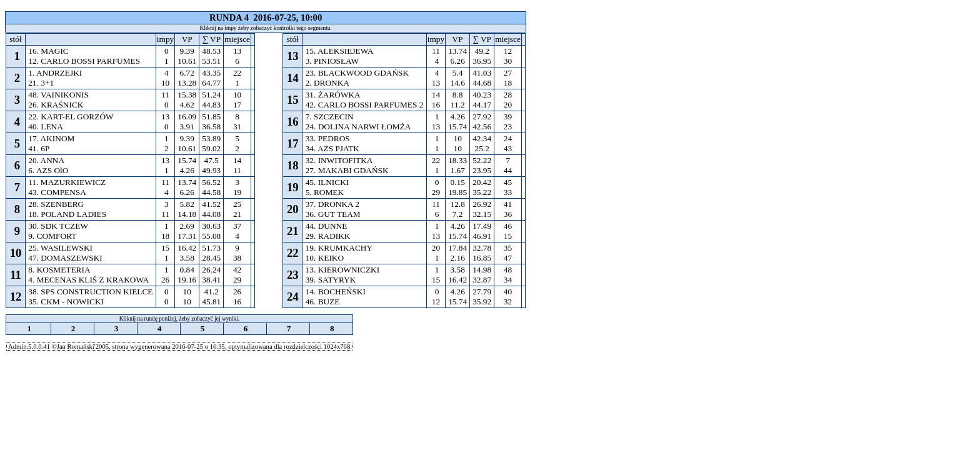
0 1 (165, 56)
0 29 (436, 187)
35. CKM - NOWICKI (66, 302)
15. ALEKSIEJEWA (339, 51)
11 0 (166, 100)
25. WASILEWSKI (60, 248)
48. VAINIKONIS (58, 95)
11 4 (166, 187)
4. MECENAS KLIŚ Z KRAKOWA (88, 280)
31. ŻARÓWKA (332, 95)
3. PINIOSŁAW (332, 61)
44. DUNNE (326, 226)
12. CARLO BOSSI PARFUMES (84, 61)
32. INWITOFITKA (339, 160)
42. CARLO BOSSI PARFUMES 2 (364, 105)
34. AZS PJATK (332, 148)
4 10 (166, 78)
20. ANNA (46, 160)
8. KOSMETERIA (59, 270)
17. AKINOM (52, 138)
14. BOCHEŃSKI (335, 292)
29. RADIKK (328, 236)
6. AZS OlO (48, 170)
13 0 (166, 122)
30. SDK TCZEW (58, 226)
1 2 (165, 143)
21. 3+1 (41, 83)
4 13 (436, 78)
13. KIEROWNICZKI (342, 270)
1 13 (436, 122)
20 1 (436, 253)
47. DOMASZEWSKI (65, 258)
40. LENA (45, 127)
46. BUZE (322, 302)
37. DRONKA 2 (332, 204)
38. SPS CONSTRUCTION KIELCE (91, 292)
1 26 (166, 275)
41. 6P (39, 148)
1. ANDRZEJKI (55, 73)
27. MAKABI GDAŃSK (347, 170)
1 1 (436, 143)
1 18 (166, 231)
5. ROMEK (324, 192)
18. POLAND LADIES (67, 214)
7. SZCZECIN (329, 117)
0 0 (165, 297)
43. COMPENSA (57, 192)
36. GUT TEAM (333, 214)
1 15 (436, 275)
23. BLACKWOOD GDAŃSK (357, 73)
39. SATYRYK (330, 280)
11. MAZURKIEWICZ (67, 182)
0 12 (436, 297)
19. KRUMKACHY (339, 248)
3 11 (166, 209)
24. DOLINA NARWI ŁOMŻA (358, 127)
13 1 (166, 165)
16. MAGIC (48, 51)
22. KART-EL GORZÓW (71, 117)
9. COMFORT (52, 236)
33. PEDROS (327, 138)
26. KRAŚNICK (56, 105)
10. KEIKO (324, 258)
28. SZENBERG (56, 204)
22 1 (436, 165)
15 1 (166, 253)
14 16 (436, 100)
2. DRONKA (327, 83)
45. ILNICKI (327, 182)
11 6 (436, 209)
